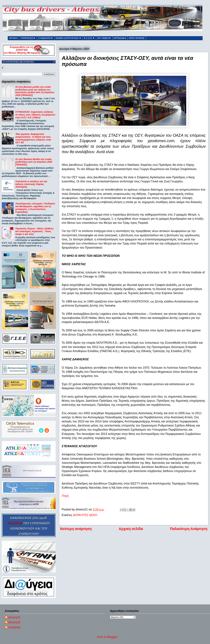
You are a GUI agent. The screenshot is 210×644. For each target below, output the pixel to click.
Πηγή (65, 496)
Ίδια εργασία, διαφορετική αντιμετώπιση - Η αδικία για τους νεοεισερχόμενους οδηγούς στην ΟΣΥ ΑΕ (33, 138)
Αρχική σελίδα (131, 529)
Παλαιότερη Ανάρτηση (189, 529)
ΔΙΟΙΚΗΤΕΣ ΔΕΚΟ (85, 515)
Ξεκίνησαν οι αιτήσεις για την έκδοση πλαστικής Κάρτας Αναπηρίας (31, 184)
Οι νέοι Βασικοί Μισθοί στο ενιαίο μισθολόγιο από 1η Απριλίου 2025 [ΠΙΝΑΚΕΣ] (34, 162)
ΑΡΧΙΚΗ (13, 38)
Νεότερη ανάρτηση (76, 529)
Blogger (112, 637)
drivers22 (14, 622)
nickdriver (15, 627)
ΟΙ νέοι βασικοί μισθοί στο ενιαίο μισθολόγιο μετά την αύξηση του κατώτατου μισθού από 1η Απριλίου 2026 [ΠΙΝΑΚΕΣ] (35, 91)
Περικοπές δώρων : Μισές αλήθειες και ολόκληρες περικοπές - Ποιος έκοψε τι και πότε (35, 231)
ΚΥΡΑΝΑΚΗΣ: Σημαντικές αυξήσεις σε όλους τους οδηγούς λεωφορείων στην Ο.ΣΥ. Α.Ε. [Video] (35, 115)
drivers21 (14, 617)
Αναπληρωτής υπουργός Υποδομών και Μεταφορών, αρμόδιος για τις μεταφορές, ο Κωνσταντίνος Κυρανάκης (35, 208)
